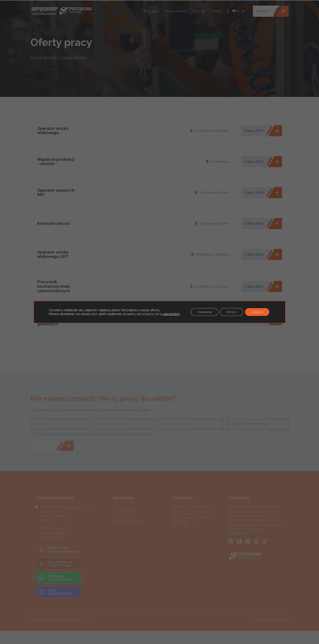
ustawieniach (171, 314)
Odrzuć (232, 312)
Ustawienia (205, 312)
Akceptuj (257, 312)
